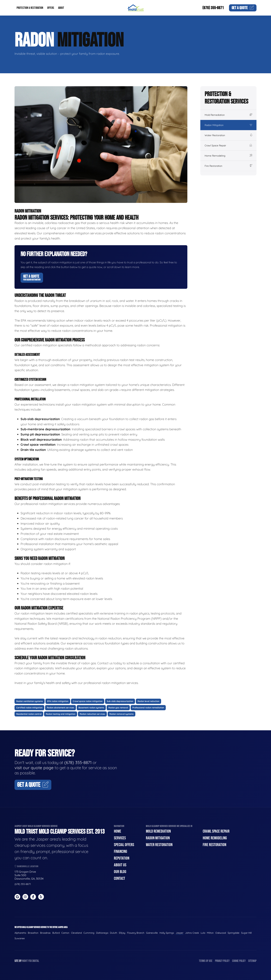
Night (25, 961)
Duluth (114, 933)
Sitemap (252, 961)
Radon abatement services (60, 708)
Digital (36, 961)
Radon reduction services (92, 714)
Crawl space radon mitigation (88, 701)
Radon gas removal (118, 708)
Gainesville (152, 933)
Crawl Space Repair (228, 146)
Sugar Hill (246, 933)
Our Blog (120, 872)
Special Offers (124, 845)
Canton (65, 933)
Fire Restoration (228, 166)
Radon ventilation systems (30, 701)
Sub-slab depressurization (120, 701)
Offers (51, 8)
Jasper (180, 933)
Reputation (122, 858)
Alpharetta (20, 933)
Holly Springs (167, 933)
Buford (56, 933)
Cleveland (76, 933)
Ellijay (122, 933)
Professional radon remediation (148, 708)
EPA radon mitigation (58, 701)
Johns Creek (192, 933)
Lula (203, 933)
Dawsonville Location (26, 866)
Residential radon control (29, 714)
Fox (30, 961)
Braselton (33, 933)
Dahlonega (102, 933)
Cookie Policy (239, 961)
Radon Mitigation (228, 125)
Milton (210, 933)
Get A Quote (32, 278)
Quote (243, 8)
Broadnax (45, 933)
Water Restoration (228, 135)
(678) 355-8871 (213, 8)
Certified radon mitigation (29, 708)
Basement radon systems (91, 708)
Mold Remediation (228, 115)
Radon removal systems (122, 714)
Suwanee (20, 938)
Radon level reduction (148, 701)
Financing (120, 852)
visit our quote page (34, 768)
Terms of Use (206, 961)
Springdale (233, 933)
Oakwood (221, 933)
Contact (120, 878)
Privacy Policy (222, 961)
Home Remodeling (228, 156)
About (61, 8)
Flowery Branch (136, 933)
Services (120, 838)
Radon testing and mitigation (61, 714)
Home (118, 831)
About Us (120, 865)
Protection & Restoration (30, 8)
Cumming (89, 933)
